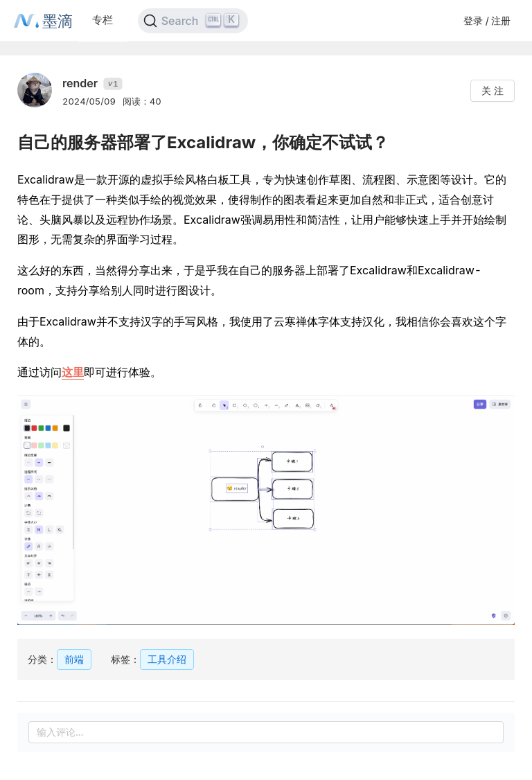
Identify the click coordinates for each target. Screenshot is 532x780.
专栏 (103, 20)
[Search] (193, 21)
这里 (73, 372)
